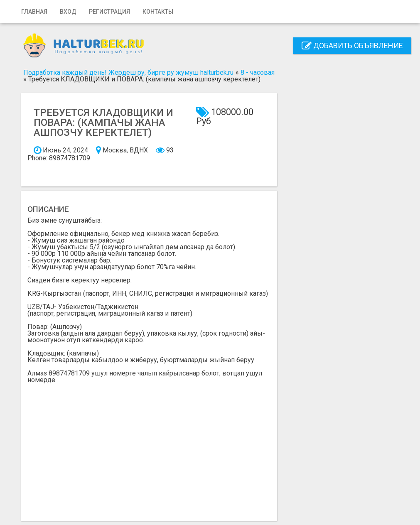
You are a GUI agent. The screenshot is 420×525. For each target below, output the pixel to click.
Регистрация (109, 12)
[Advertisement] (149, 446)
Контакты (158, 12)
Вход (68, 12)
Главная (34, 12)
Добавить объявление (352, 45)
